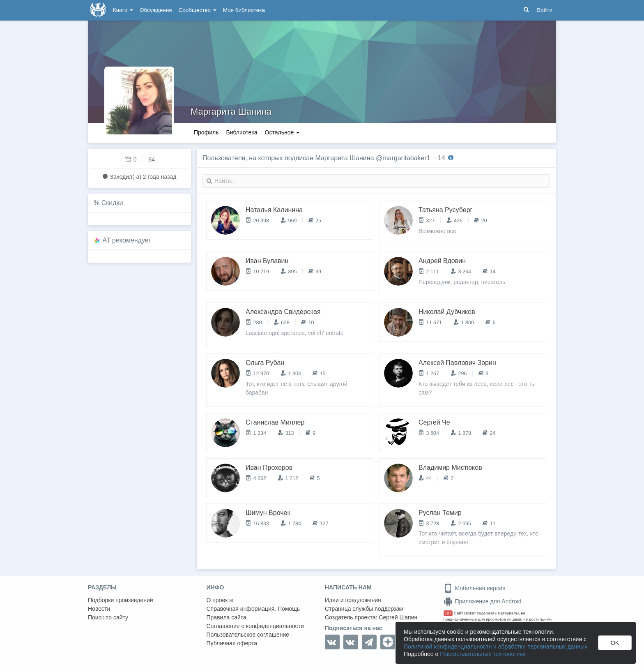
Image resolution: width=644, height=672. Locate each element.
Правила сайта (227, 617)
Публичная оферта (232, 643)
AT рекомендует (127, 240)
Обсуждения (156, 10)
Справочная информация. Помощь (253, 609)
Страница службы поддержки (364, 609)
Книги (123, 10)
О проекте (220, 600)
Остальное (282, 132)
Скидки (112, 203)
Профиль (206, 132)
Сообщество (198, 10)
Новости (99, 609)
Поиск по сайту (108, 617)
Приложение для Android (483, 601)
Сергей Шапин (398, 617)
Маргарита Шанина (231, 112)
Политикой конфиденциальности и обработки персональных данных (496, 647)
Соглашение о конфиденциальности (255, 626)
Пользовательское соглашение (248, 635)
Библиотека (241, 132)
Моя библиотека (244, 10)
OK (615, 643)
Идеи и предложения (353, 600)
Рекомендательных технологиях (483, 654)
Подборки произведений (121, 600)
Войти (545, 10)
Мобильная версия (475, 588)
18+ (448, 613)
